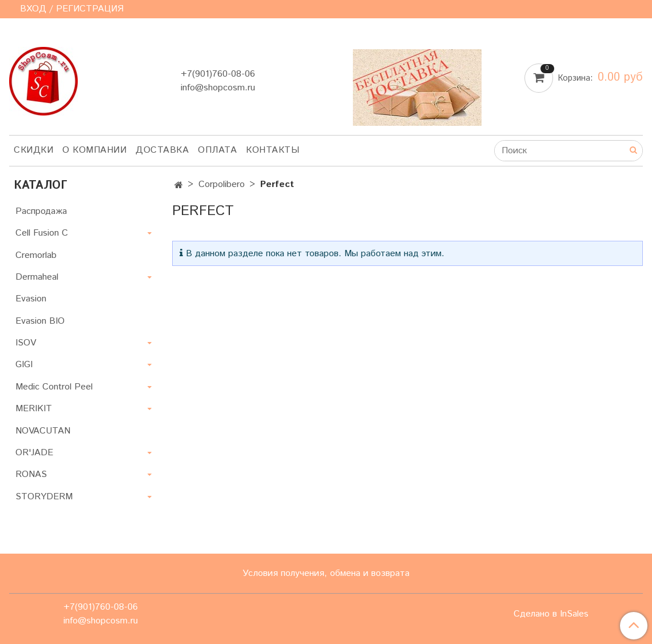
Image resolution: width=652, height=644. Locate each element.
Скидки (33, 150)
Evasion (31, 299)
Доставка (162, 150)
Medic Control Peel (54, 387)
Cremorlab (36, 255)
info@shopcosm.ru (218, 88)
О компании (94, 150)
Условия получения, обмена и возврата (326, 573)
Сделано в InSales (551, 614)
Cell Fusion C (42, 233)
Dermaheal (37, 277)
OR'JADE (34, 453)
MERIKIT (34, 409)
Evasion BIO (40, 321)
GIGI (24, 365)
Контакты (273, 150)
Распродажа (41, 211)
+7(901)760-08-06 (218, 74)
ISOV (26, 343)
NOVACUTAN (43, 431)
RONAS (31, 474)
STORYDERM (44, 497)
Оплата (217, 150)
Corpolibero (222, 184)
